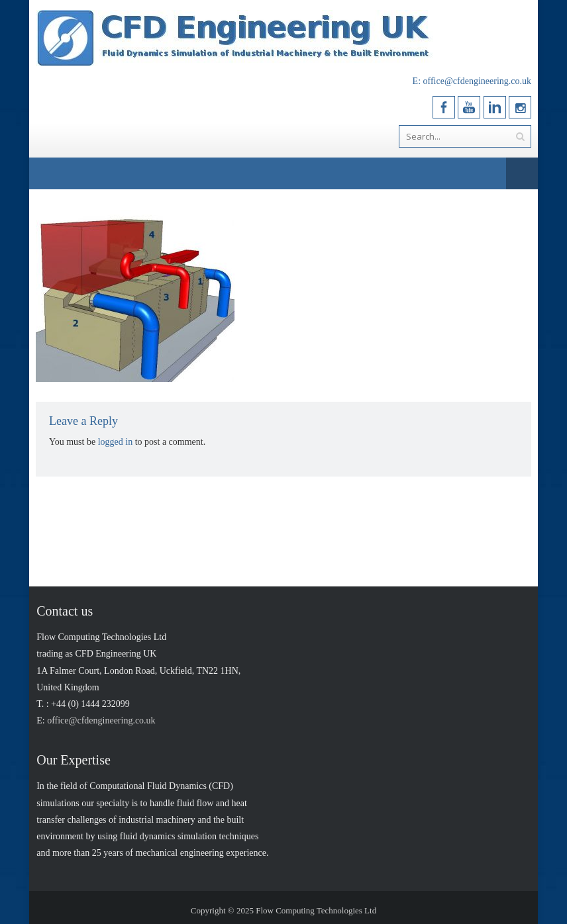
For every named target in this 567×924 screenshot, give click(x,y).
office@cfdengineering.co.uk (477, 81)
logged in (116, 442)
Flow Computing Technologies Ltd (316, 910)
